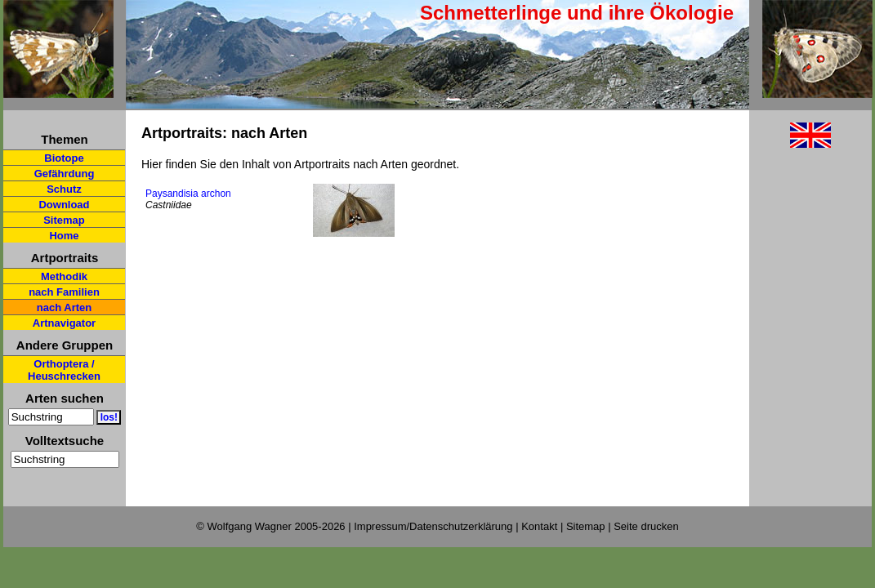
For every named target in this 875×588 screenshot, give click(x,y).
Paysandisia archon (188, 194)
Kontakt (539, 526)
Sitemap (64, 220)
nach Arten (64, 307)
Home (64, 236)
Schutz (64, 189)
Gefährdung (65, 174)
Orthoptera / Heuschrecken (64, 370)
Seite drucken (646, 526)
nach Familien (64, 292)
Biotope (64, 158)
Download (64, 205)
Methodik (64, 276)
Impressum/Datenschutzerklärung (433, 526)
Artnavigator (64, 323)
